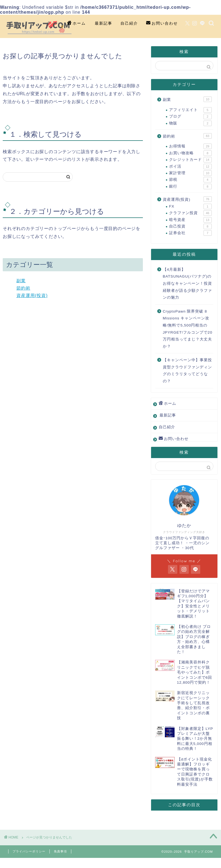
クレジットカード (190, 160)
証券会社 (190, 233)
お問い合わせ (162, 24)
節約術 (23, 288)
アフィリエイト (190, 110)
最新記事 (104, 23)
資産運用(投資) (32, 295)
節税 (190, 180)
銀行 (190, 187)
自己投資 (190, 226)
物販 (190, 123)
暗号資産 (190, 220)
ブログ (190, 116)
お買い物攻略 (190, 153)
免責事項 (60, 851)
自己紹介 (129, 23)
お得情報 (190, 146)
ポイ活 (190, 167)
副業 (21, 281)
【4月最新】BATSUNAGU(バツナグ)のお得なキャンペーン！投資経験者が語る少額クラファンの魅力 (187, 283)
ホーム (76, 24)
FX (190, 206)
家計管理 (190, 173)
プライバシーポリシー (29, 851)
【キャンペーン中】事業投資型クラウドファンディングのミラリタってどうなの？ (187, 371)
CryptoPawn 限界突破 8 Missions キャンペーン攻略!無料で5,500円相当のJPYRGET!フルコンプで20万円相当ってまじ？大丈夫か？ (188, 329)
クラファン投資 (190, 213)
